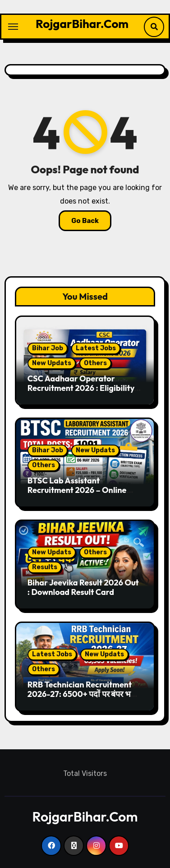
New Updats (52, 363)
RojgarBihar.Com (82, 24)
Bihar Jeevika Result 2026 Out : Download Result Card (83, 587)
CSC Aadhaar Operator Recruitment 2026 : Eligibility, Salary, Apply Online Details (82, 388)
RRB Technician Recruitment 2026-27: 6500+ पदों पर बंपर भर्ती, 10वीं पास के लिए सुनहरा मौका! (84, 694)
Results (45, 567)
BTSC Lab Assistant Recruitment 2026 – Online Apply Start (77, 490)
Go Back (85, 221)
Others (95, 363)
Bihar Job (48, 348)
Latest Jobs (96, 348)
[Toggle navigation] (13, 27)
